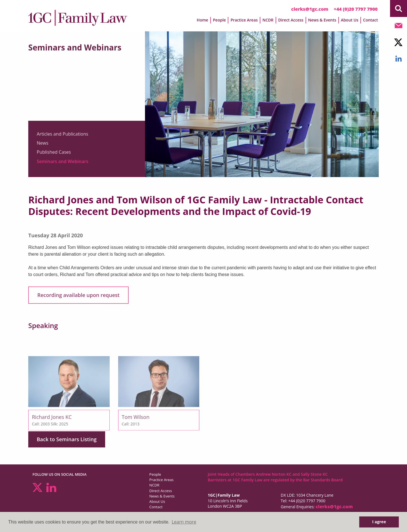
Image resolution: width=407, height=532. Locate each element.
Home (203, 20)
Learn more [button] (184, 522)
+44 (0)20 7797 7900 (356, 9)
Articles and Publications (62, 137)
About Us (350, 20)
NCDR (268, 20)
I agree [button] (379, 522)
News (43, 146)
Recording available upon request (78, 295)
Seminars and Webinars (63, 164)
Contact (371, 20)
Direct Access (291, 20)
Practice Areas (244, 20)
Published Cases (54, 155)
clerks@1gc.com (310, 9)
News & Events (322, 20)
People (219, 20)
